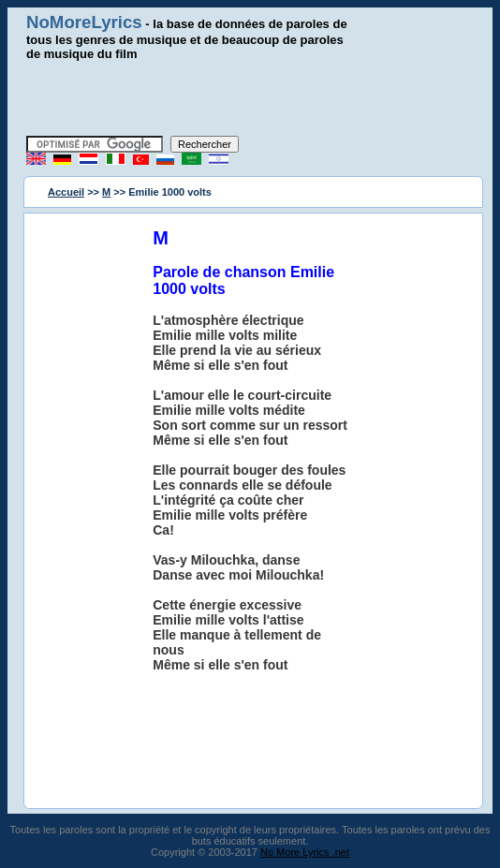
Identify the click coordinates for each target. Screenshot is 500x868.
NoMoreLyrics (84, 22)
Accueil (66, 192)
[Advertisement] (250, 98)
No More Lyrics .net (305, 852)
